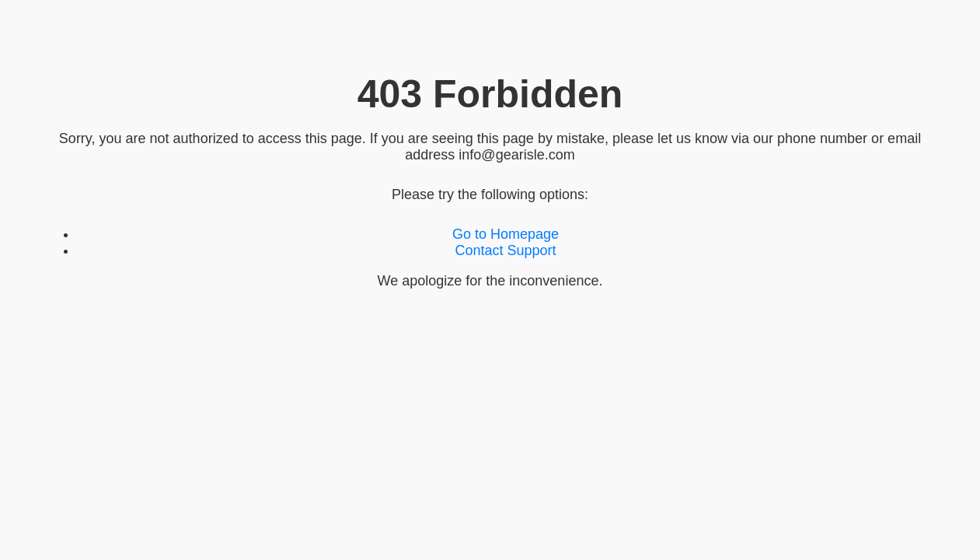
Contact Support (505, 250)
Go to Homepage (506, 234)
